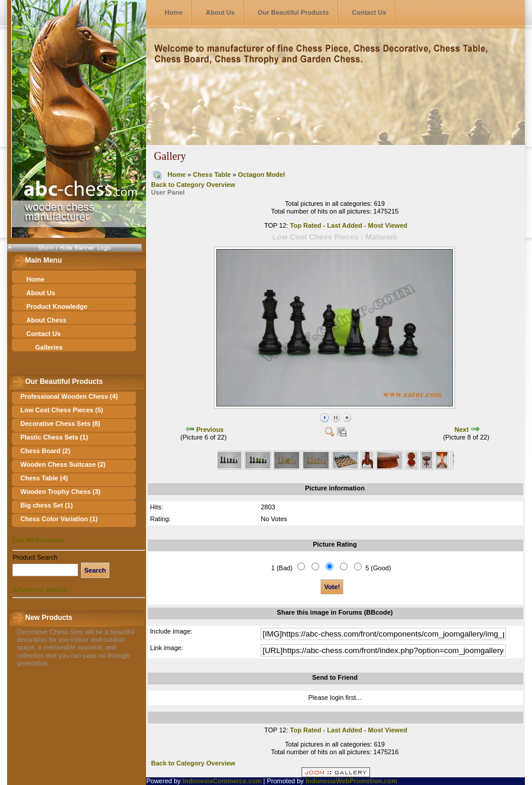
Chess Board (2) (45, 451)
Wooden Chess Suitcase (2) (63, 464)
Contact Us (369, 12)
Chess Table (212, 175)
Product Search (35, 557)
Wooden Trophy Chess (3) (60, 492)
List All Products (38, 540)
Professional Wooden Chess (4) (69, 396)
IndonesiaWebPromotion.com (351, 781)
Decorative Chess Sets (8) (60, 424)
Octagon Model (262, 175)
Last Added (345, 225)
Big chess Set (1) (46, 505)
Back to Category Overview (193, 185)
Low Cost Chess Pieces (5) (61, 410)
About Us (220, 12)
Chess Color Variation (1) (59, 519)
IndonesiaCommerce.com (222, 781)
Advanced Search (40, 590)
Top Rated (306, 225)
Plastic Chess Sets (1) (54, 437)
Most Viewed (388, 225)
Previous (210, 429)
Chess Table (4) (44, 478)
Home (173, 12)
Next (462, 429)
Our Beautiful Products (293, 12)
